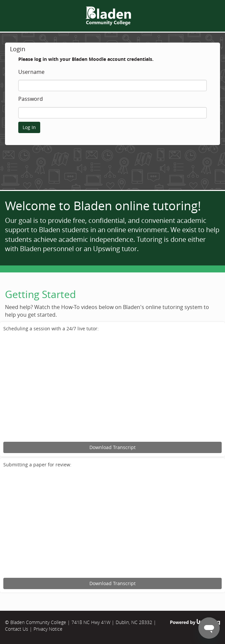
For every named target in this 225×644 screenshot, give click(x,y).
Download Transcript (112, 447)
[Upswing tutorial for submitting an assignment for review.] (112, 524)
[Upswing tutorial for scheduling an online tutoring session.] (112, 388)
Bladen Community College (38, 622)
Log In (29, 127)
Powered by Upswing (195, 622)
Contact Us (17, 629)
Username (31, 72)
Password (31, 99)
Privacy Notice (48, 629)
